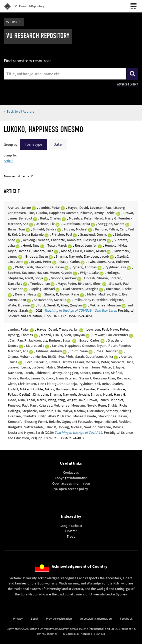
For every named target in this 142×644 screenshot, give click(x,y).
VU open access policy (71, 489)
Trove (71, 537)
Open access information (71, 483)
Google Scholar (71, 526)
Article (9, 161)
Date (58, 144)
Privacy (18, 619)
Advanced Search (128, 84)
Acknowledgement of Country (79, 567)
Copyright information (71, 478)
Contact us (71, 472)
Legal (34, 619)
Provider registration (59, 619)
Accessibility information (96, 619)
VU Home (11, 22)
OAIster (71, 531)
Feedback (126, 619)
